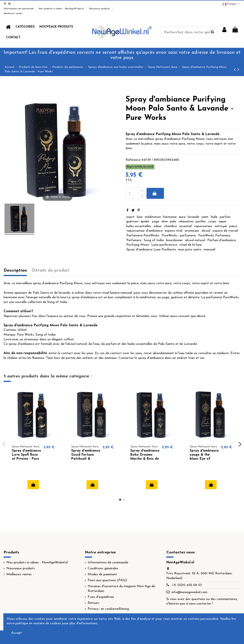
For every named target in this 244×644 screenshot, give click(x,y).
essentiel (185, 226)
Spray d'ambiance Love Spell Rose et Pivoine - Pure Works (26, 457)
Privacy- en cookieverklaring (108, 609)
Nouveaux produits (100, 9)
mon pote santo (190, 250)
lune (140, 217)
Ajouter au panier (154, 193)
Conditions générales (103, 568)
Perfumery (134, 240)
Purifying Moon (138, 245)
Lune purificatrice (164, 245)
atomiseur (192, 231)
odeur (158, 226)
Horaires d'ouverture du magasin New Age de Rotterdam (121, 589)
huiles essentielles (139, 226)
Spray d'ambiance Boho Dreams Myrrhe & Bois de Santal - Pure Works (145, 459)
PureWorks (170, 236)
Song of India (154, 240)
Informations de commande (19, 9)
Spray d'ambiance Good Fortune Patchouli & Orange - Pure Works (86, 459)
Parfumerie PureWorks (143, 236)
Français (231, 4)
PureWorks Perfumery (214, 236)
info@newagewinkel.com (189, 592)
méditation (153, 217)
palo (173, 222)
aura (182, 217)
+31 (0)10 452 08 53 (187, 585)
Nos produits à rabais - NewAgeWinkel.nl (62, 9)
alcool (206, 231)
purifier (201, 222)
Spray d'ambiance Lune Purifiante (151, 250)
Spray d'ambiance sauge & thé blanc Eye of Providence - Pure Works (204, 459)
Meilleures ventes (13, 13)
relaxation (186, 222)
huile (214, 217)
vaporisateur (203, 226)
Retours (94, 603)
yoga (155, 222)
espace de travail (225, 231)
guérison (132, 222)
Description (15, 271)
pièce (233, 226)
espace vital (173, 231)
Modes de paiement (102, 574)
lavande (193, 217)
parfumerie (188, 236)
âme (165, 222)
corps (212, 222)
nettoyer (221, 226)
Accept (17, 633)
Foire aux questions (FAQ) (107, 580)
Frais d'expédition (101, 597)
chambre (170, 226)
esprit (130, 217)
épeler (145, 222)
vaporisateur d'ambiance (144, 231)
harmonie (170, 217)
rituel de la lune (191, 245)
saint (205, 217)
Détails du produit (51, 271)
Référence (133, 160)
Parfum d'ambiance (222, 240)
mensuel (209, 250)
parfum (225, 217)
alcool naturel (195, 240)
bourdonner (174, 240)
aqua (222, 222)
